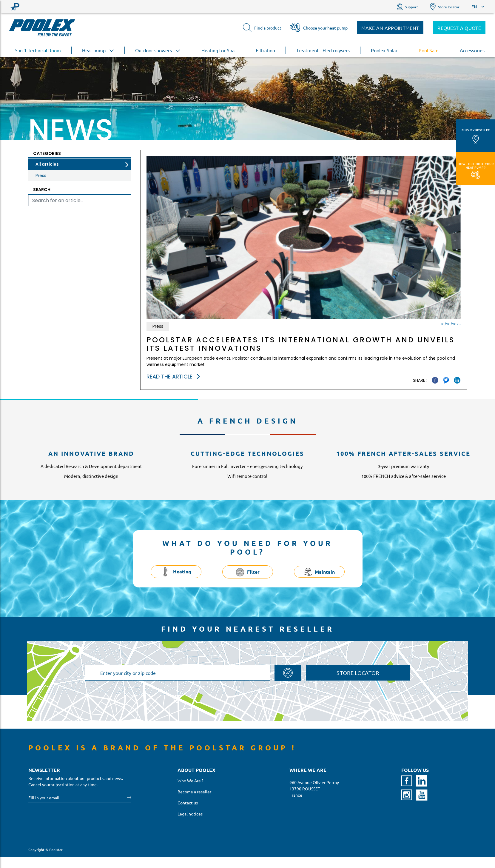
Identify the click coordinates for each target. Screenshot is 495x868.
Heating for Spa (218, 50)
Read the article (173, 377)
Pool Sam (429, 50)
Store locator (445, 7)
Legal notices (190, 814)
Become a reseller (194, 792)
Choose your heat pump (319, 28)
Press (41, 176)
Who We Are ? (191, 781)
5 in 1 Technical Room (38, 50)
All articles (47, 164)
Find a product (262, 28)
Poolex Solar (384, 50)
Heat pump (98, 50)
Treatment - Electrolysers (323, 50)
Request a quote (459, 28)
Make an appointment (390, 28)
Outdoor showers (158, 50)
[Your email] (78, 798)
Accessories (472, 50)
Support (407, 7)
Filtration (265, 50)
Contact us (188, 803)
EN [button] (474, 7)
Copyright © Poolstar (46, 849)
